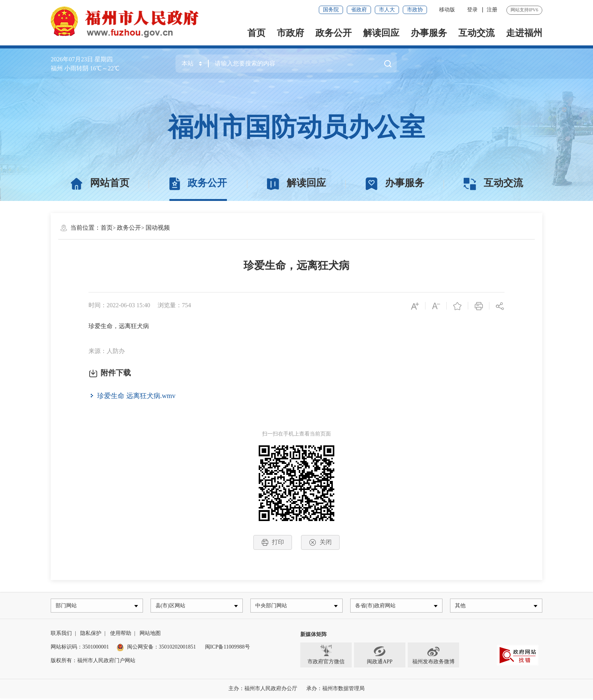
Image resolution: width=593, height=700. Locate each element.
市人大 (387, 10)
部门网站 (68, 606)
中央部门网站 (273, 606)
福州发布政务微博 (433, 656)
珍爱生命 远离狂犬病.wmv (136, 395)
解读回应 (381, 33)
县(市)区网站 (172, 606)
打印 (273, 542)
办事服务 (429, 33)
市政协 (415, 10)
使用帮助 (121, 635)
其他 (462, 606)
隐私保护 (91, 635)
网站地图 (150, 635)
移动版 (447, 10)
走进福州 (524, 33)
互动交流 (477, 33)
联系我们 (61, 635)
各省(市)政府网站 (377, 606)
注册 (492, 10)
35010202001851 (177, 649)
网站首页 (100, 183)
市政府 (290, 33)
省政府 (359, 10)
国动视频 (158, 228)
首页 (256, 33)
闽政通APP (380, 656)
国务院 (331, 10)
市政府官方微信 (326, 656)
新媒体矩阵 (314, 636)
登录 (472, 10)
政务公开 (334, 33)
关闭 (320, 542)
